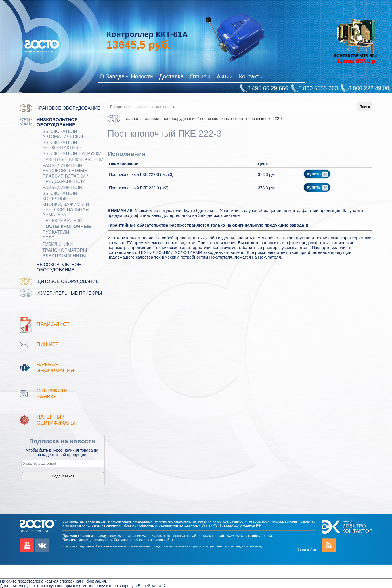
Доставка (171, 76)
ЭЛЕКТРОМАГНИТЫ (64, 256)
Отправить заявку (52, 394)
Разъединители (62, 187)
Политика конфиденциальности (88, 540)
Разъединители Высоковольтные (65, 168)
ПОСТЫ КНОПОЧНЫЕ (67, 226)
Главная (132, 119)
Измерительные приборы (69, 293)
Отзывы (200, 76)
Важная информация (55, 368)
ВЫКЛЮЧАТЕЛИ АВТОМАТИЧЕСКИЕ (64, 134)
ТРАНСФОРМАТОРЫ (65, 250)
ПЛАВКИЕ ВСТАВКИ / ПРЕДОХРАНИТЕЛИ (65, 179)
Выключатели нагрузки (72, 154)
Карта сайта (306, 550)
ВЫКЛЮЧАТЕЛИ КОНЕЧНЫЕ (60, 196)
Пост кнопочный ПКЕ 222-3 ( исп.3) (141, 174)
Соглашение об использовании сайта (143, 540)
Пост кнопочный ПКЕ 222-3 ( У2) (139, 188)
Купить (317, 174)
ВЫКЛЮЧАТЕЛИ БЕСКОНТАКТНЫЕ (62, 145)
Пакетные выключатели (73, 160)
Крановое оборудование (68, 108)
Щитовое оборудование (68, 281)
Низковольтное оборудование (57, 122)
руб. (139, 45)
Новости (142, 76)
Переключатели (62, 221)
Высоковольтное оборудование (59, 267)
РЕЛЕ (48, 238)
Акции (225, 76)
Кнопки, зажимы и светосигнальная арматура (66, 210)
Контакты (251, 76)
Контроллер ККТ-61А (147, 34)
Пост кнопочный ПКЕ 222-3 (259, 119)
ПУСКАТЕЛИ (56, 232)
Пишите (48, 344)
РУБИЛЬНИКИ (57, 244)
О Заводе (114, 78)
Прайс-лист (53, 324)
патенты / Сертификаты (56, 420)
